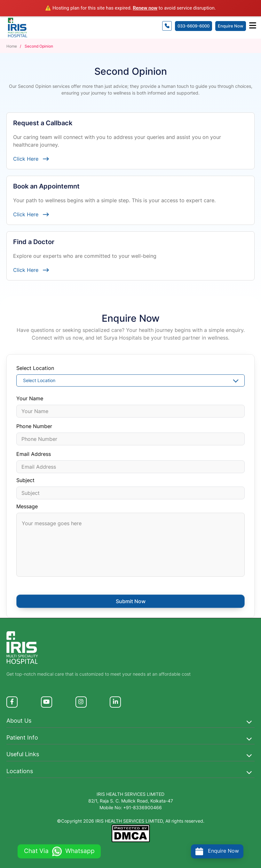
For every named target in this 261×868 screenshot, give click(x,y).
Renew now (145, 8)
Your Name (30, 398)
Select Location (35, 368)
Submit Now (131, 601)
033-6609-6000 (194, 26)
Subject (25, 480)
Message (27, 506)
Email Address (34, 454)
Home (12, 46)
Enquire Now (231, 26)
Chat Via (59, 851)
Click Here (31, 159)
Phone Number (34, 426)
